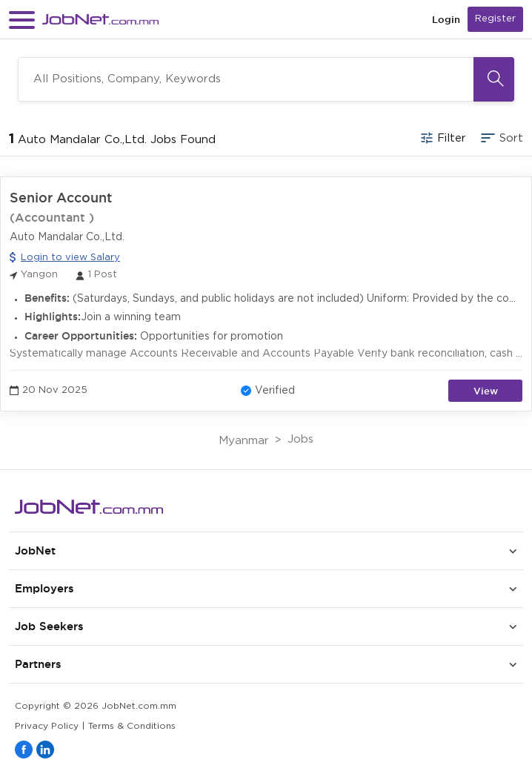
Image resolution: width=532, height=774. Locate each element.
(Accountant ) (52, 217)
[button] (22, 20)
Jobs (300, 439)
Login (446, 20)
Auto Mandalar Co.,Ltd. (67, 237)
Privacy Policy (47, 726)
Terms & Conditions (132, 726)
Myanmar (244, 441)
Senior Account (61, 198)
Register (495, 19)
